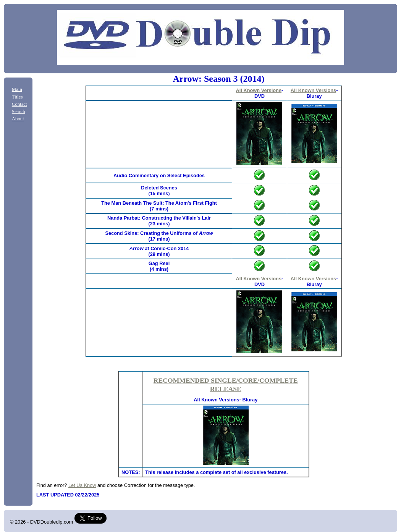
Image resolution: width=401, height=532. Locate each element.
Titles (17, 97)
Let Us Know (82, 485)
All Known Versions (259, 90)
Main (17, 89)
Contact (19, 104)
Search (19, 112)
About (18, 119)
